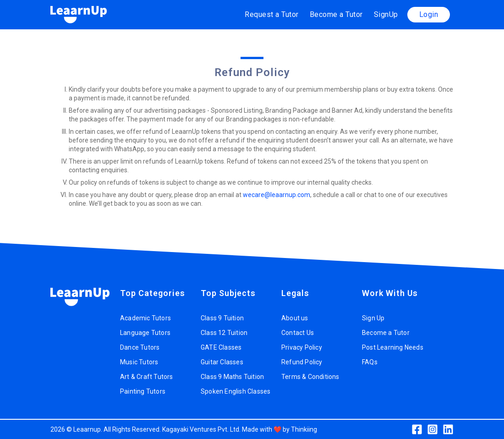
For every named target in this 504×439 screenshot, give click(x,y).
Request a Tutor (272, 14)
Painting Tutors (143, 391)
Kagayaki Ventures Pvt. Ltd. (201, 429)
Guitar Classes (222, 362)
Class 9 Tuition (222, 318)
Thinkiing (304, 429)
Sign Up (373, 318)
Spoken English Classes (236, 391)
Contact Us (298, 333)
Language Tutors (145, 333)
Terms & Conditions (310, 377)
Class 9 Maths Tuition (232, 377)
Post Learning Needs (393, 347)
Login (429, 14)
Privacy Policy (302, 347)
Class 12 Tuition (224, 333)
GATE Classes (221, 347)
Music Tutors (139, 362)
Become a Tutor (336, 14)
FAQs (370, 362)
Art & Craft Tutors (147, 377)
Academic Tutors (145, 318)
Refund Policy (302, 362)
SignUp (386, 14)
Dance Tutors (140, 347)
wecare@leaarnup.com (277, 195)
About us (295, 318)
